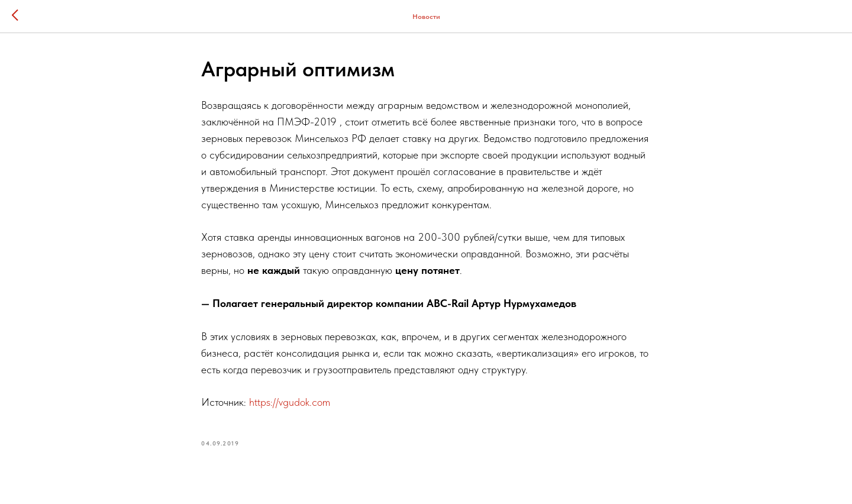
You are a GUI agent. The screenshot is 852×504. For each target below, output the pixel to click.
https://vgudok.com (290, 402)
